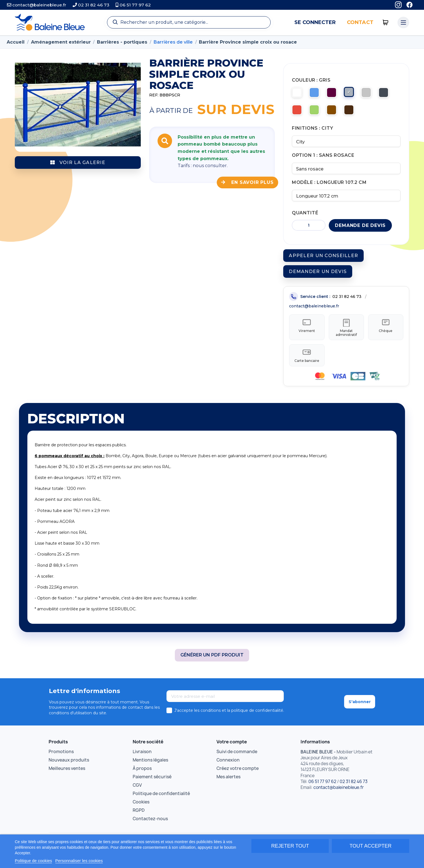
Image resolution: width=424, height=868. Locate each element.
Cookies (141, 811)
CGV (137, 794)
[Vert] (317, 113)
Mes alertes (228, 786)
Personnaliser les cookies (79, 861)
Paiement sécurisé (152, 786)
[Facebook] (409, 5)
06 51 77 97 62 (133, 5)
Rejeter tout (290, 846)
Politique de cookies (33, 861)
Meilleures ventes (67, 778)
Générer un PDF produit (212, 664)
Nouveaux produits (69, 769)
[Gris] (354, 94)
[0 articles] (386, 22)
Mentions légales (150, 769)
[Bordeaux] (335, 94)
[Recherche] (189, 22)
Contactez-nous (150, 828)
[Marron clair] (335, 113)
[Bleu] (317, 94)
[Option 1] (346, 172)
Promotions (61, 761)
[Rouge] (299, 113)
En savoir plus (247, 182)
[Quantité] (309, 230)
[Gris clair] (372, 94)
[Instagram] (398, 5)
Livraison (142, 761)
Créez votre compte (238, 778)
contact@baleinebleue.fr (37, 5)
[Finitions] (346, 144)
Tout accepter (370, 846)
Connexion (228, 769)
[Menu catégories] (403, 23)
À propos (142, 778)
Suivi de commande (237, 761)
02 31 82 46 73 (91, 5)
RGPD (139, 820)
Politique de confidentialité (161, 803)
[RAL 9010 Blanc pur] (299, 94)
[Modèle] (346, 200)
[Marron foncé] (354, 113)
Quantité (305, 218)
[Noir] (391, 94)
